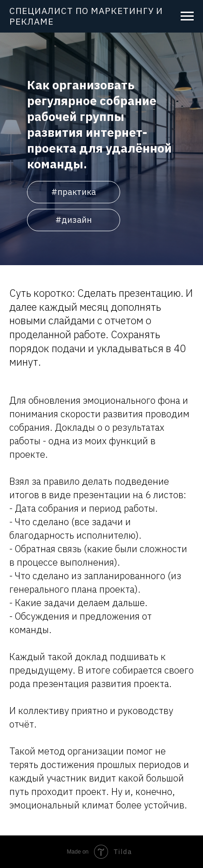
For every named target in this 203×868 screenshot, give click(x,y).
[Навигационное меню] (187, 16)
